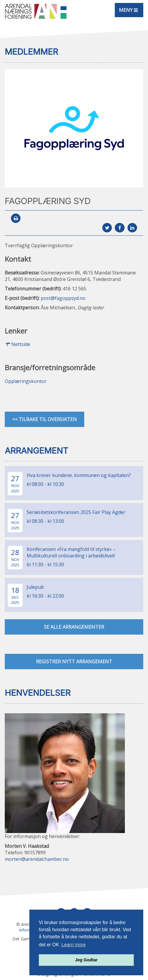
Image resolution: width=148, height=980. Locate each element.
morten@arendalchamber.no (37, 859)
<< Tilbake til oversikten (44, 419)
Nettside (17, 344)
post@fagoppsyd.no (63, 298)
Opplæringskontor (26, 381)
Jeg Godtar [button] (86, 960)
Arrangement (36, 451)
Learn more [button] (74, 945)
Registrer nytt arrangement (74, 662)
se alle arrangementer (74, 627)
